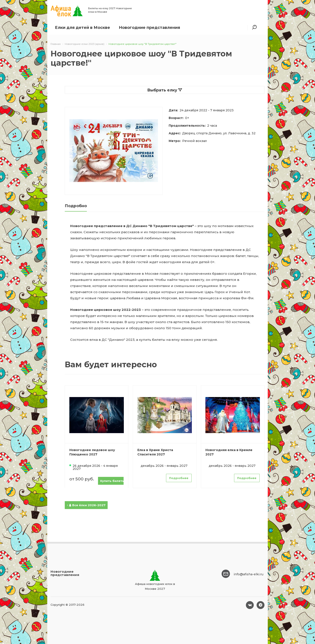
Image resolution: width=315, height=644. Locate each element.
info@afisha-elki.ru (248, 574)
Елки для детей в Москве (82, 28)
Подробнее (179, 478)
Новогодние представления (149, 28)
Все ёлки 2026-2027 (86, 505)
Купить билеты (112, 481)
